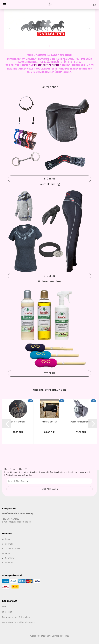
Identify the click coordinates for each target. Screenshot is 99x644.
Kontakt (9, 553)
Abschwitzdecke (49, 422)
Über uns (9, 544)
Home (8, 539)
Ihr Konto (9, 563)
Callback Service (13, 549)
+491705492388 (12, 519)
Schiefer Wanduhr (18, 422)
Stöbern (49, 179)
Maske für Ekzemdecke (81, 422)
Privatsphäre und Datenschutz (16, 617)
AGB (4, 607)
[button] (9, 29)
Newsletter (10, 558)
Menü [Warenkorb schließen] (4, 4)
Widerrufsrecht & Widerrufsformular (19, 622)
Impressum (7, 612)
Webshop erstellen (39, 636)
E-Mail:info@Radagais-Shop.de (16, 522)
